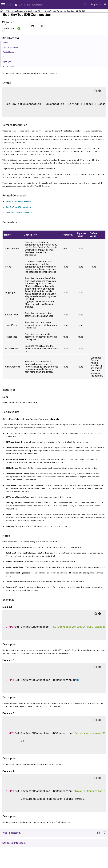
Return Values (10, 66)
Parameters (9, 57)
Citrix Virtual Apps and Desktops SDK (24, 11)
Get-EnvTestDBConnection (18, 207)
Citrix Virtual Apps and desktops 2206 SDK (65, 11)
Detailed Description (12, 47)
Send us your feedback (14, 843)
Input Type (9, 61)
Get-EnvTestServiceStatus (18, 201)
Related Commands (12, 52)
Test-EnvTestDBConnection (19, 213)
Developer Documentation (26, 5)
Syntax (7, 42)
